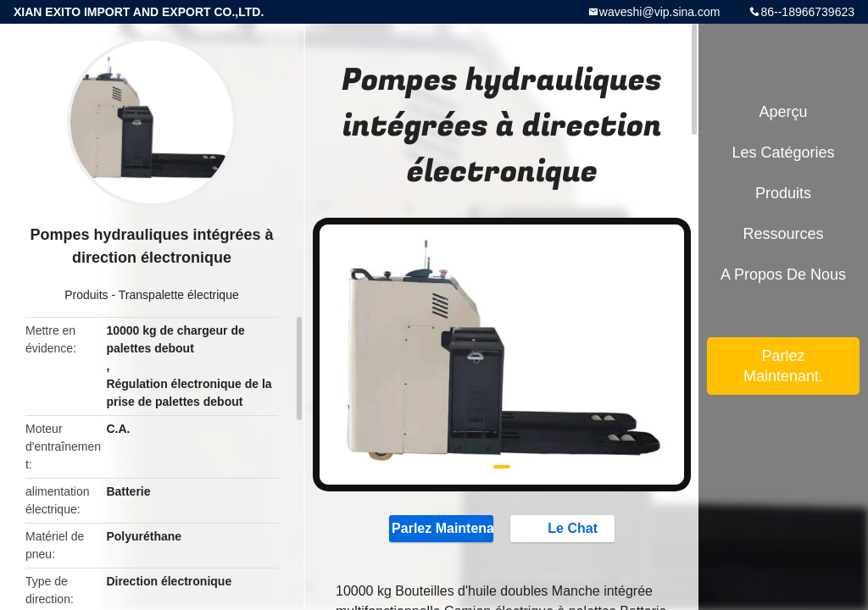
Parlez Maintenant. (441, 528)
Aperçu (783, 112)
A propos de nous (783, 274)
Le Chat (564, 528)
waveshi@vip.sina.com (660, 12)
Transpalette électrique (179, 295)
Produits (86, 295)
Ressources (783, 234)
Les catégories (783, 152)
